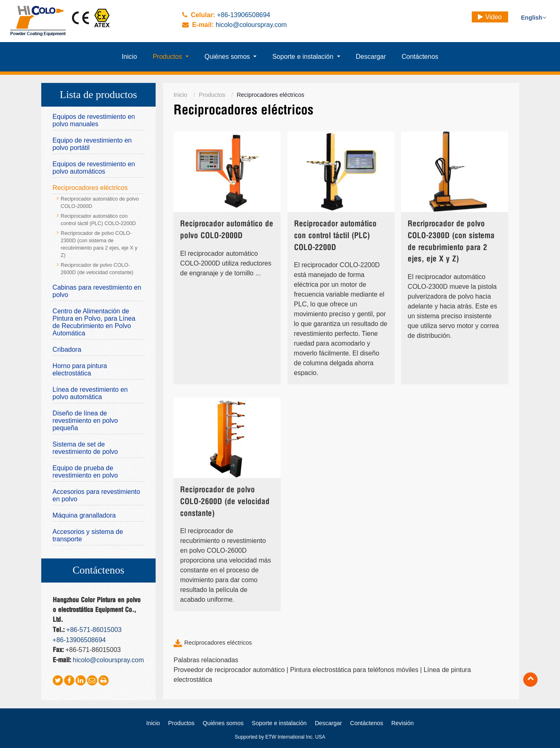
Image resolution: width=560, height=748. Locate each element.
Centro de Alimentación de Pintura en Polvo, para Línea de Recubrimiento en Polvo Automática (94, 322)
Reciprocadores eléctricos (218, 643)
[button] (171, 57)
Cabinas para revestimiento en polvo (97, 291)
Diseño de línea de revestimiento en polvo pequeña (85, 421)
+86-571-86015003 (94, 630)
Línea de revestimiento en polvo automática (90, 393)
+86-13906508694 (243, 15)
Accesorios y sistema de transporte (88, 535)
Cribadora (67, 349)
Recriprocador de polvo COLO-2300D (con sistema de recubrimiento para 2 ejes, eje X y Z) (451, 242)
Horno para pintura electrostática (80, 370)
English (534, 18)
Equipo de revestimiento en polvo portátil (92, 144)
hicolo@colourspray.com (251, 25)
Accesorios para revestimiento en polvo (96, 495)
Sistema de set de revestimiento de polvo (85, 448)
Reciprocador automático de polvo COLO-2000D (227, 230)
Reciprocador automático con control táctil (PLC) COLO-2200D (335, 236)
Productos (212, 95)
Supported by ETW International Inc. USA (280, 737)
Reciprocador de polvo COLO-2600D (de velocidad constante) (225, 502)
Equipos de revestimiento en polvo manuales (94, 120)
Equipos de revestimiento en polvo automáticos (94, 168)
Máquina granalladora (84, 515)
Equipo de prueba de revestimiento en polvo (85, 472)
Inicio (181, 95)
